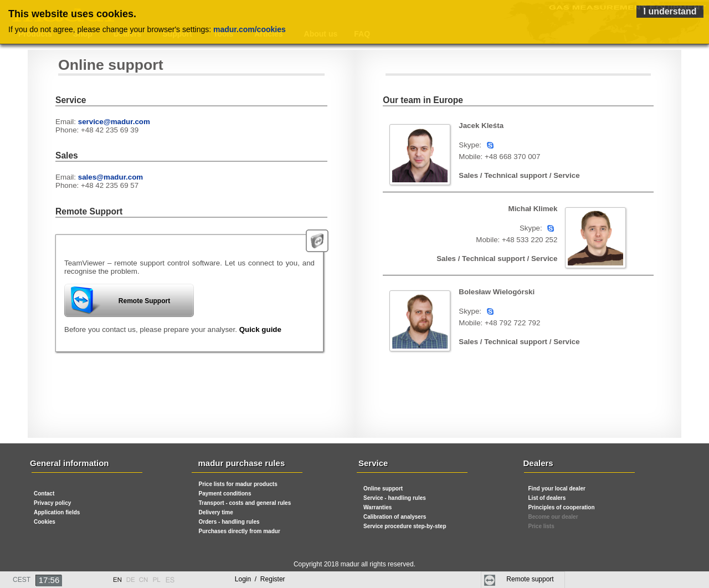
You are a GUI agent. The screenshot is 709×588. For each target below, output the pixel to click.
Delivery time (216, 512)
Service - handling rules (395, 498)
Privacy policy (52, 503)
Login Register (260, 579)
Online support (383, 489)
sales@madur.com (111, 177)
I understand (670, 11)
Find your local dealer (557, 489)
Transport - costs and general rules (245, 503)
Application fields (57, 512)
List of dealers (547, 498)
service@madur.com (114, 122)
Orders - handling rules (229, 522)
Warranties (377, 507)
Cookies (45, 522)
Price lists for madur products (238, 484)
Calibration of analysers (395, 517)
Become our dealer (553, 517)
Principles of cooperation (562, 507)
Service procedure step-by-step (405, 526)
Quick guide (260, 329)
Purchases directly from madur (240, 531)
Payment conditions (225, 494)
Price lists (541, 526)
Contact (44, 494)
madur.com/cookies (250, 29)
